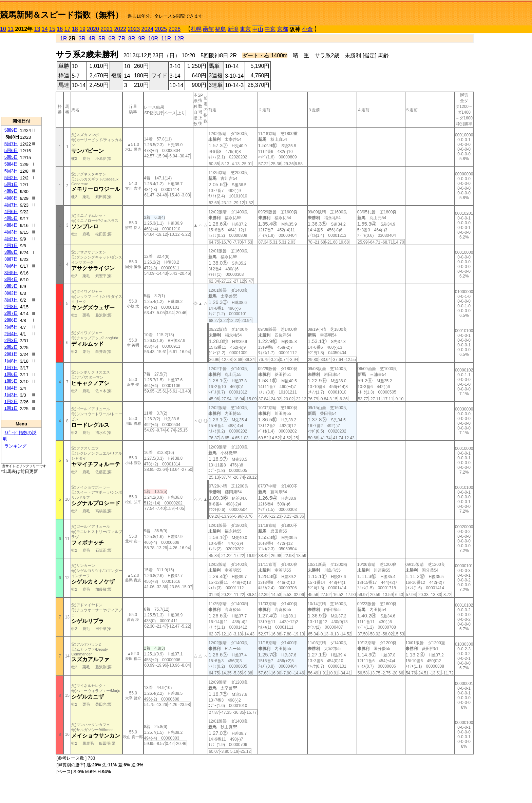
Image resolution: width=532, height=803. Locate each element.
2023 (134, 29)
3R (82, 39)
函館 (208, 29)
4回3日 (11, 232)
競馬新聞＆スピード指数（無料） (62, 15)
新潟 (233, 29)
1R (63, 39)
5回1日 (11, 184)
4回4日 (11, 225)
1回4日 (11, 388)
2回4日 (11, 334)
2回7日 (11, 313)
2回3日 (11, 340)
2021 (107, 29)
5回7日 (11, 144)
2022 (120, 29)
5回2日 (11, 178)
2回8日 (11, 307)
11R (166, 39)
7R (122, 39)
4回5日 (11, 218)
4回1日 (11, 245)
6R (112, 39)
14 (45, 29)
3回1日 (11, 300)
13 (37, 29)
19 (82, 29)
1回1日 (11, 408)
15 (52, 29)
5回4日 (11, 164)
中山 (258, 29)
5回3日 (11, 171)
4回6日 (11, 212)
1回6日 (11, 374)
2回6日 (11, 320)
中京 (270, 29)
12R (179, 39)
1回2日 (11, 401)
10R (153, 39)
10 (3, 29)
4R (92, 39)
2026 (175, 29)
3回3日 (11, 286)
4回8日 (11, 198)
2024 (147, 29)
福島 (221, 29)
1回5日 (11, 381)
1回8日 (11, 361)
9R (141, 39)
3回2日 (11, 293)
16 (60, 29)
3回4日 (11, 279)
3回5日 (11, 273)
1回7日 (11, 368)
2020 (93, 29)
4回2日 (11, 239)
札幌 (196, 29)
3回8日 (11, 252)
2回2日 (11, 347)
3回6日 (11, 266)
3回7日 (11, 259)
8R (132, 39)
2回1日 (11, 354)
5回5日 (11, 157)
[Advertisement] (21, 75)
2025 (161, 29)
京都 (283, 29)
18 (75, 29)
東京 (245, 29)
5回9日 (11, 130)
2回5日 (11, 327)
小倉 (307, 29)
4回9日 (11, 191)
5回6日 (11, 150)
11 (11, 29)
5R (102, 39)
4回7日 (11, 205)
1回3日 (11, 395)
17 (68, 29)
